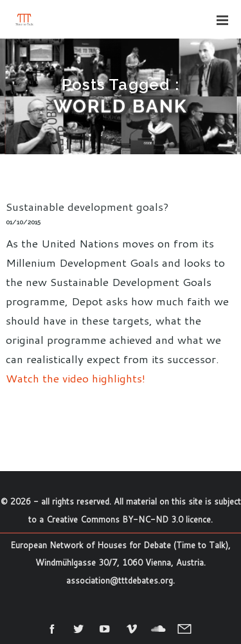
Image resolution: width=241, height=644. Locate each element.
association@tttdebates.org (120, 580)
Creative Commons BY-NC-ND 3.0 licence (129, 519)
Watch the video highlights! (76, 378)
